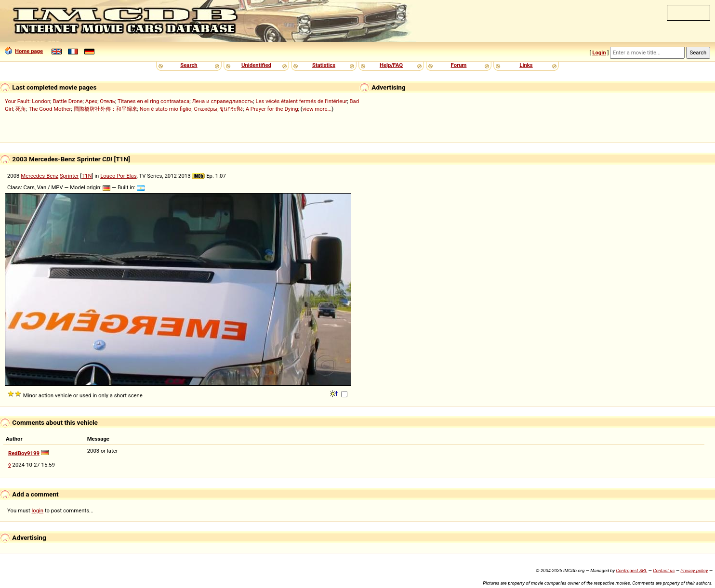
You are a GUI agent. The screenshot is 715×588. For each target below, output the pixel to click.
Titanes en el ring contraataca (153, 101)
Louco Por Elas (118, 176)
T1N (86, 176)
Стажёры (206, 109)
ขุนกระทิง (231, 109)
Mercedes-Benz (40, 176)
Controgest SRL (631, 570)
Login (599, 52)
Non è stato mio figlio (166, 109)
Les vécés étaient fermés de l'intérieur (302, 101)
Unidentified (256, 65)
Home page (24, 51)
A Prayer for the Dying (272, 109)
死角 (21, 109)
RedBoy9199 (24, 453)
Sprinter (69, 176)
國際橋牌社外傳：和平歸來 (106, 109)
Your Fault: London (27, 101)
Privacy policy (694, 570)
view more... (317, 109)
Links (526, 65)
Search (189, 65)
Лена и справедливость (223, 101)
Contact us (664, 570)
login (38, 510)
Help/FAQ (391, 65)
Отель (107, 101)
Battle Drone (67, 101)
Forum (459, 65)
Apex (91, 101)
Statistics (324, 65)
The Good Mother (50, 109)
